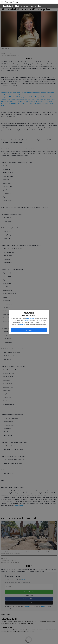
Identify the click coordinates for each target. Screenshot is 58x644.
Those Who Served (8, 6)
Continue (29, 330)
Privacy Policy (26, 320)
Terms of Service (30, 319)
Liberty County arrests (22, 6)
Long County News (36, 6)
